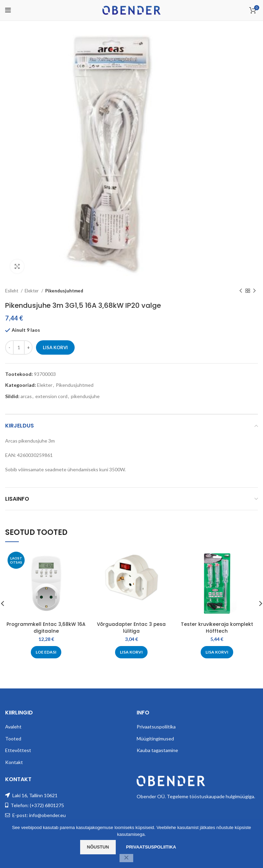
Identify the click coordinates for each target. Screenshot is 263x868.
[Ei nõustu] (126, 858)
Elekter (32, 291)
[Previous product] (241, 291)
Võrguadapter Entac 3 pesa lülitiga (131, 628)
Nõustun (98, 847)
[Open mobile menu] (8, 10)
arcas (26, 396)
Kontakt (14, 762)
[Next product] (254, 291)
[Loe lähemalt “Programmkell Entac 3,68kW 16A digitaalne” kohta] (46, 652)
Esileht (12, 291)
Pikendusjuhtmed (64, 291)
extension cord (51, 396)
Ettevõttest (18, 750)
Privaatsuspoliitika (156, 727)
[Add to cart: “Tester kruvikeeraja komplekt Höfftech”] (217, 652)
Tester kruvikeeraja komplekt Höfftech (217, 628)
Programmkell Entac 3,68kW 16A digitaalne (46, 628)
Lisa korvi (55, 347)
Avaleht (13, 727)
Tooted (13, 739)
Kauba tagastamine (157, 750)
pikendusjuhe (85, 396)
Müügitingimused (155, 739)
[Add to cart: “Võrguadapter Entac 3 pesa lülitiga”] (131, 652)
